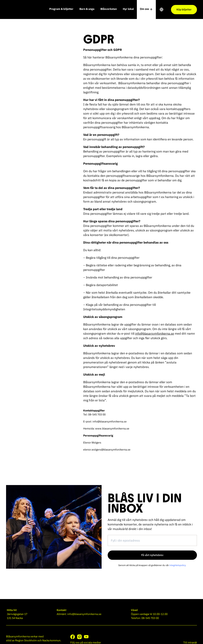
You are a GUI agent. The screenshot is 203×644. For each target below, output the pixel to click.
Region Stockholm (26, 640)
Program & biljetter (61, 9)
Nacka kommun (51, 640)
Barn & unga (87, 9)
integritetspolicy (177, 565)
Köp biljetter (184, 9)
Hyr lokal (128, 9)
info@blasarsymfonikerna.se (155, 333)
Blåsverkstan (109, 9)
